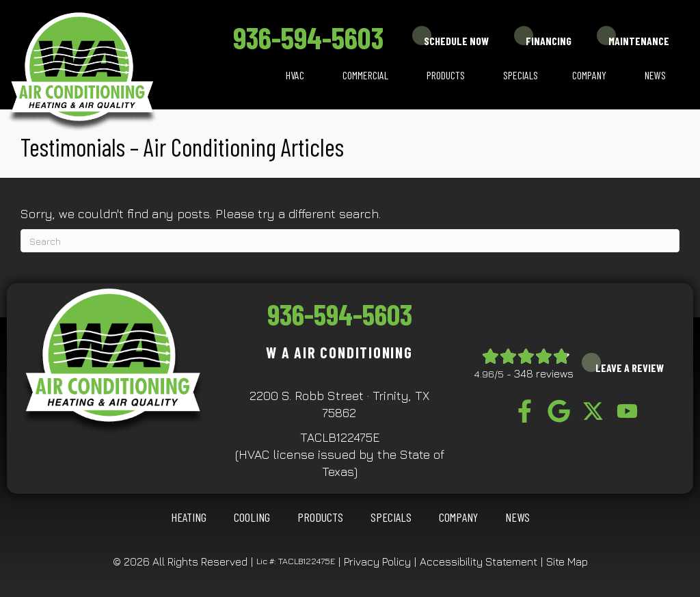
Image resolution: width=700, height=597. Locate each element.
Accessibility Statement (479, 561)
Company (589, 75)
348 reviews (544, 373)
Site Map (567, 561)
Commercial (365, 75)
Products (446, 75)
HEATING (189, 517)
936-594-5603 (308, 37)
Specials (521, 75)
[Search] (350, 241)
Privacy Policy (377, 561)
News (655, 75)
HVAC (295, 75)
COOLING (252, 517)
